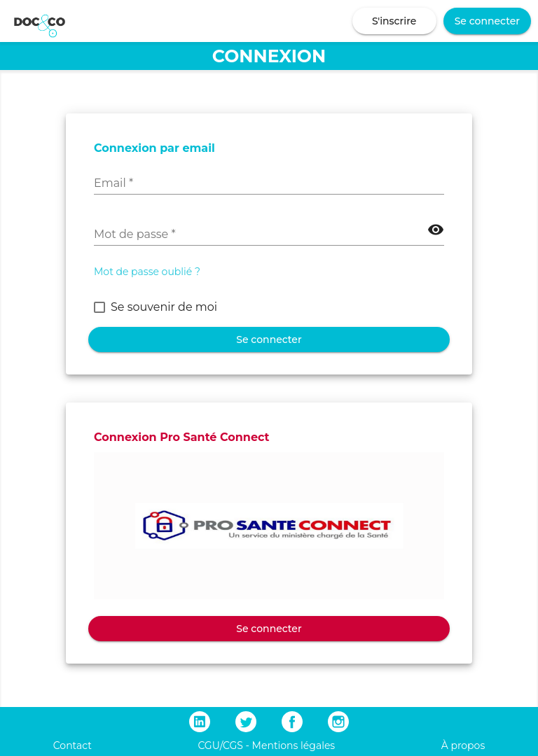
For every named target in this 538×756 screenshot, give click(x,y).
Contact (73, 745)
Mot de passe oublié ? (147, 272)
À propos (463, 745)
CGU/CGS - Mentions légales (266, 745)
